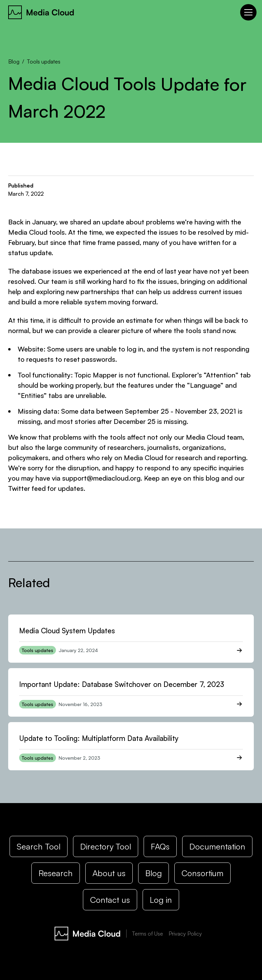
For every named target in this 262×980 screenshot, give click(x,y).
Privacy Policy (185, 934)
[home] (41, 12)
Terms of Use (148, 934)
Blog (14, 61)
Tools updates (44, 61)
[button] (247, 12)
